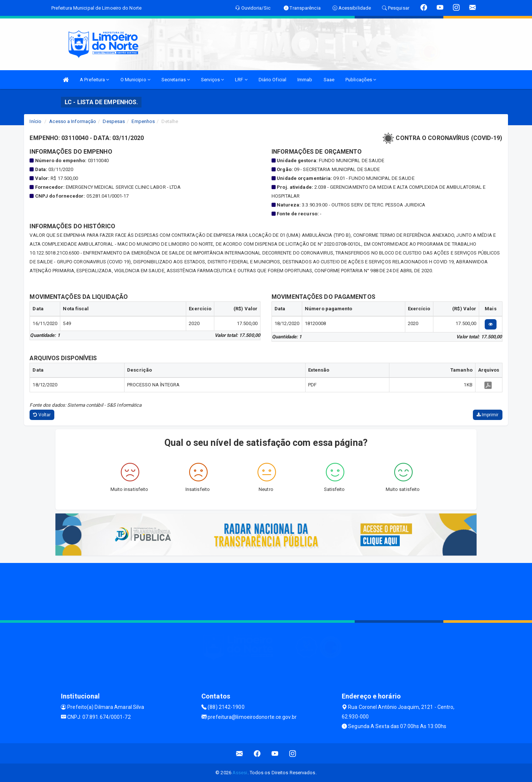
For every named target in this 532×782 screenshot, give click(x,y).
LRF (241, 80)
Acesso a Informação (73, 121)
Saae (329, 80)
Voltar (42, 415)
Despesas (114, 121)
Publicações (361, 80)
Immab (305, 80)
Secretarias (176, 80)
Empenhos (143, 121)
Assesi (240, 773)
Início (35, 121)
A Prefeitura (94, 80)
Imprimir (488, 415)
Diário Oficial (272, 80)
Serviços (212, 80)
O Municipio (135, 80)
